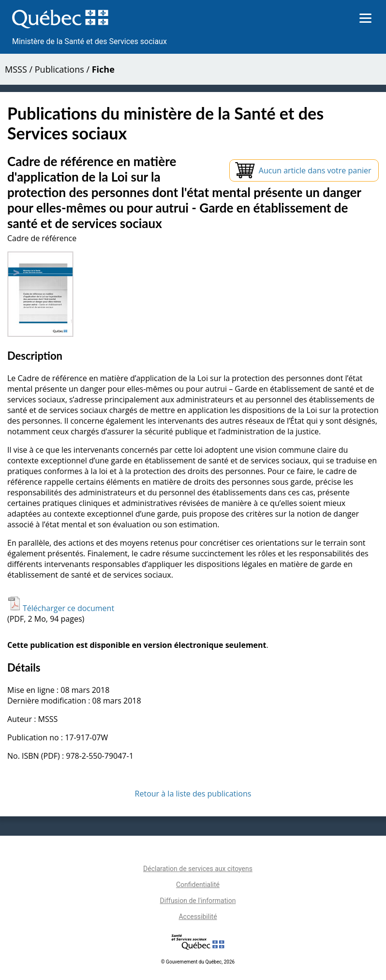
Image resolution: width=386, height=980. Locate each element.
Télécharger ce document (61, 608)
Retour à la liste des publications (193, 794)
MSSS (16, 69)
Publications (59, 69)
